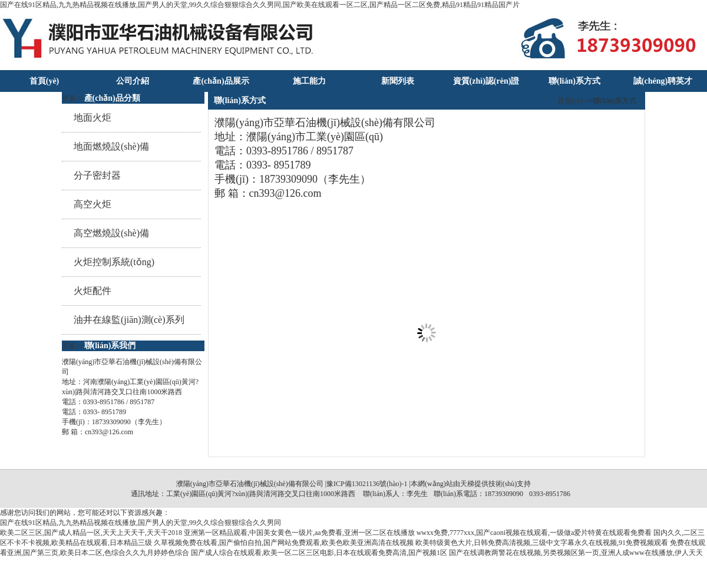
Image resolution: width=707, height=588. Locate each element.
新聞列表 (398, 81)
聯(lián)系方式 (574, 81)
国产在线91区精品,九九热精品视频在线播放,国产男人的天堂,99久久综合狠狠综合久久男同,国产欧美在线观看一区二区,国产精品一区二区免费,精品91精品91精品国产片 (260, 5)
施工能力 (309, 81)
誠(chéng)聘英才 (663, 81)
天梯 (467, 484)
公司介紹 (133, 81)
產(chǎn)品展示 (221, 81)
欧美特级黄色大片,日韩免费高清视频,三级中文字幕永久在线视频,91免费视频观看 (542, 543)
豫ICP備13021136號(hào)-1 (367, 484)
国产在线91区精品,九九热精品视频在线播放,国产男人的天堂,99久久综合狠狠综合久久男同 (141, 523)
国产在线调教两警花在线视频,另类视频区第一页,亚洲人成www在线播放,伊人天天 (576, 553)
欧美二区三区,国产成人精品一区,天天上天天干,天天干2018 (91, 533)
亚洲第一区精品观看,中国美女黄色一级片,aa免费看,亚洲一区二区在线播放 (299, 533)
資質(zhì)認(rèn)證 (486, 81)
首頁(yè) (44, 81)
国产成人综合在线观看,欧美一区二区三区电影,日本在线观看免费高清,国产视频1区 (319, 553)
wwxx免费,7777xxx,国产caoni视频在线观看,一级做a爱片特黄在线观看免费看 (534, 533)
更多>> (73, 98)
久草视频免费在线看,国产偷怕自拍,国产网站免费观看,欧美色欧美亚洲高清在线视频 (284, 543)
